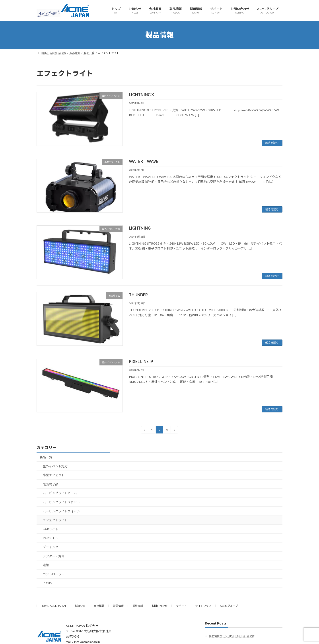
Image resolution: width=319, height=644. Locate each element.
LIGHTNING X (141, 95)
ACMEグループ (229, 606)
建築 (46, 565)
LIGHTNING (140, 228)
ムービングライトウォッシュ (63, 511)
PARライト (50, 538)
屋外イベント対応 (55, 466)
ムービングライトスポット (61, 502)
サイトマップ (203, 606)
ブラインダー (52, 547)
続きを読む (272, 143)
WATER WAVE (144, 161)
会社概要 (99, 606)
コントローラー (54, 574)
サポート (181, 606)
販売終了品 (51, 484)
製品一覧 (46, 457)
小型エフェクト (54, 475)
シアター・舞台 (54, 556)
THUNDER (138, 295)
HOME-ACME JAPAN (53, 606)
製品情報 (118, 606)
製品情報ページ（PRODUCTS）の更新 (232, 636)
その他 (47, 583)
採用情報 (138, 606)
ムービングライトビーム (60, 493)
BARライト (51, 529)
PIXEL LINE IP (141, 361)
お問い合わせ (159, 606)
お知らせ (80, 606)
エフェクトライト (55, 520)
